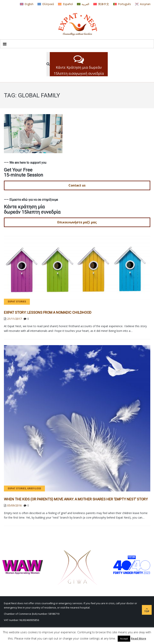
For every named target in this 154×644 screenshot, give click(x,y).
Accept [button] (124, 639)
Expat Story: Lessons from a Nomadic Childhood (48, 312)
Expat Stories (17, 302)
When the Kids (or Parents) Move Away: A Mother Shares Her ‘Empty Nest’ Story (76, 499)
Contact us (77, 185)
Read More (139, 638)
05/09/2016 (14, 505)
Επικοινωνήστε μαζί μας (77, 222)
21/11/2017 (14, 319)
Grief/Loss (34, 488)
